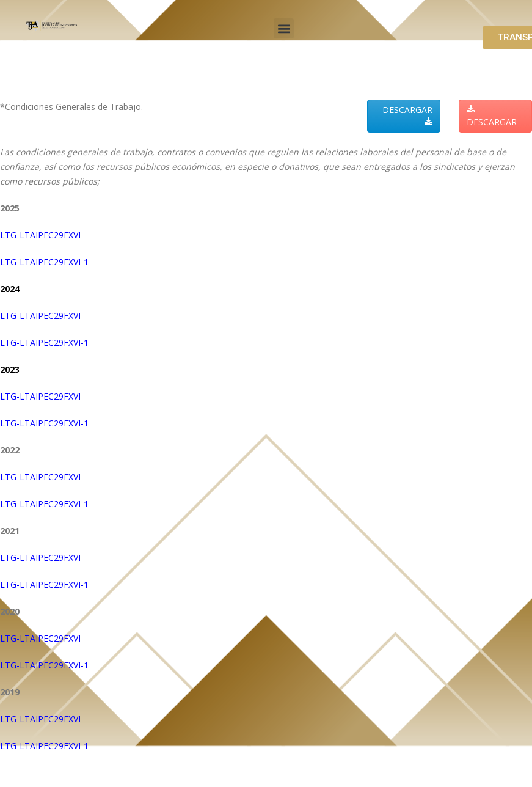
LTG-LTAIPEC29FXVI (40, 235)
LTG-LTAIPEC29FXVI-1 (44, 262)
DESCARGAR (407, 115)
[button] (284, 28)
